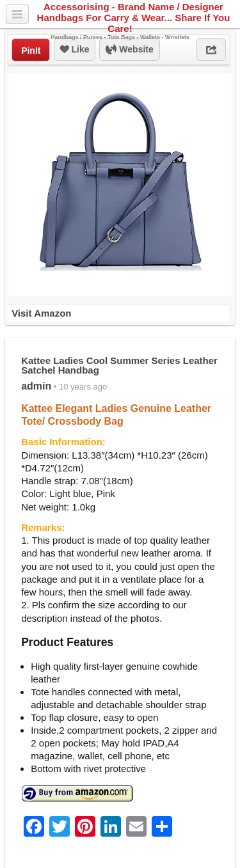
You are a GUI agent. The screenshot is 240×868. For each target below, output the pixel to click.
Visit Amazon (41, 313)
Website (129, 50)
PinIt (31, 51)
